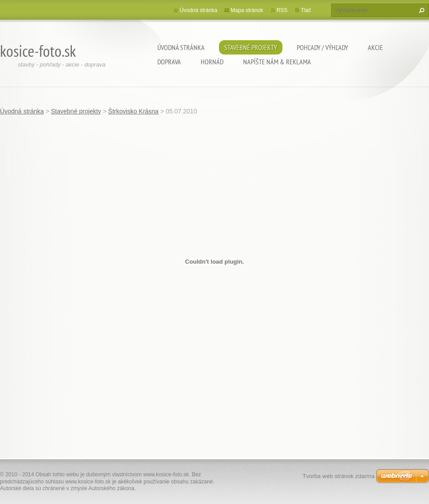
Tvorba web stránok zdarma (339, 476)
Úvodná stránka (181, 47)
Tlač (306, 10)
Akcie (375, 47)
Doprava (169, 62)
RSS (282, 10)
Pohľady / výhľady (322, 47)
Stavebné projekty (251, 47)
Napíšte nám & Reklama (277, 62)
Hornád (212, 62)
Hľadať (421, 10)
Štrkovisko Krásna (133, 111)
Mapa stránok (247, 10)
